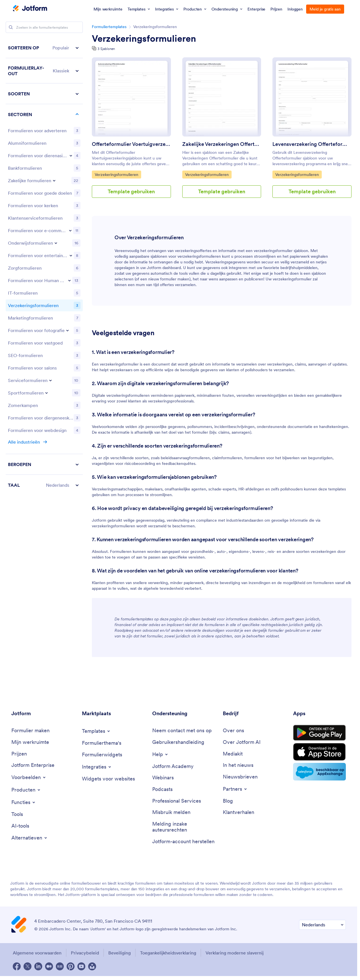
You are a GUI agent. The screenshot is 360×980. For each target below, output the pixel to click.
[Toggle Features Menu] (24, 802)
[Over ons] (233, 731)
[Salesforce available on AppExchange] (319, 772)
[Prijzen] (19, 754)
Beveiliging (119, 953)
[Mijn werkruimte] (30, 742)
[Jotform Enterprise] (33, 765)
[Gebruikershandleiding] (178, 742)
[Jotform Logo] (30, 9)
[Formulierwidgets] (102, 755)
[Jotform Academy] (173, 766)
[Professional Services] (177, 801)
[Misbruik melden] (171, 812)
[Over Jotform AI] (242, 742)
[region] (44, 266)
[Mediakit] (233, 754)
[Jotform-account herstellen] (183, 842)
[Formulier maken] (30, 731)
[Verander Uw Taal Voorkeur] (322, 925)
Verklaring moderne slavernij (235, 953)
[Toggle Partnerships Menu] (235, 789)
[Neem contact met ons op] (182, 731)
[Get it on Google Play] (319, 733)
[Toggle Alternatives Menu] (30, 838)
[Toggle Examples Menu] (29, 777)
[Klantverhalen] (239, 812)
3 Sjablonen (106, 49)
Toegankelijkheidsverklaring (168, 953)
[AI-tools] (20, 826)
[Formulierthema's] (102, 743)
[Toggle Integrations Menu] (97, 767)
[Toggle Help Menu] (160, 754)
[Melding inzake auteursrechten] (185, 827)
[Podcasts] (162, 789)
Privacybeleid (85, 953)
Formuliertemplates (109, 27)
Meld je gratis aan (325, 9)
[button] (44, 48)
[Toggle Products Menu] (26, 790)
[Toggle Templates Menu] (96, 731)
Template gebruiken (131, 191)
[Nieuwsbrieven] (240, 777)
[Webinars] (163, 778)
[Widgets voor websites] (108, 779)
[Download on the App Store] (319, 752)
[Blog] (228, 801)
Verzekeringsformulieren (144, 39)
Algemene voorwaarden (37, 953)
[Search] (11, 27)
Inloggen (295, 9)
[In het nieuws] (238, 765)
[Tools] (17, 814)
